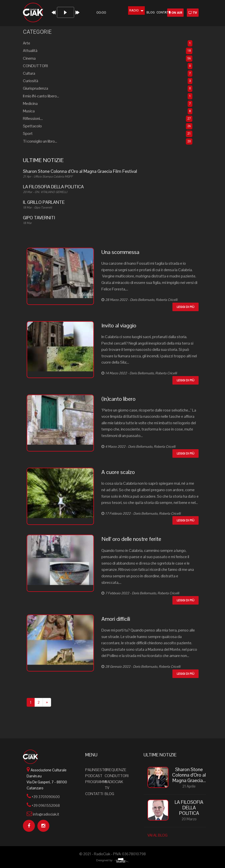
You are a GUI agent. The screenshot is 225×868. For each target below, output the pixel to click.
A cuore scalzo (118, 472)
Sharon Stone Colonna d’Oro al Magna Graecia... (189, 775)
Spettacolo (32, 126)
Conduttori (117, 776)
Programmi (96, 782)
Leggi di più (186, 307)
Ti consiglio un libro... (40, 141)
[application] (75, 14)
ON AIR (175, 13)
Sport (28, 133)
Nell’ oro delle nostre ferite (131, 539)
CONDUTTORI (35, 66)
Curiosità (31, 81)
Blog (144, 12)
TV (193, 13)
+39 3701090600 (46, 797)
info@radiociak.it (46, 814)
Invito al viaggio (119, 325)
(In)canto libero (118, 399)
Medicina (30, 104)
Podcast (94, 776)
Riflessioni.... (33, 118)
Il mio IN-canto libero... (41, 96)
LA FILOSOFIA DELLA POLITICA (189, 808)
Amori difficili (116, 619)
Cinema (29, 58)
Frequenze (115, 770)
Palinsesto (96, 770)
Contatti (157, 12)
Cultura (29, 73)
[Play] (52, 12)
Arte (27, 43)
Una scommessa (120, 252)
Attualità (30, 51)
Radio (130, 10)
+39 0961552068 (46, 805)
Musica (29, 111)
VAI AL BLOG (157, 835)
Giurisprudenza (36, 88)
